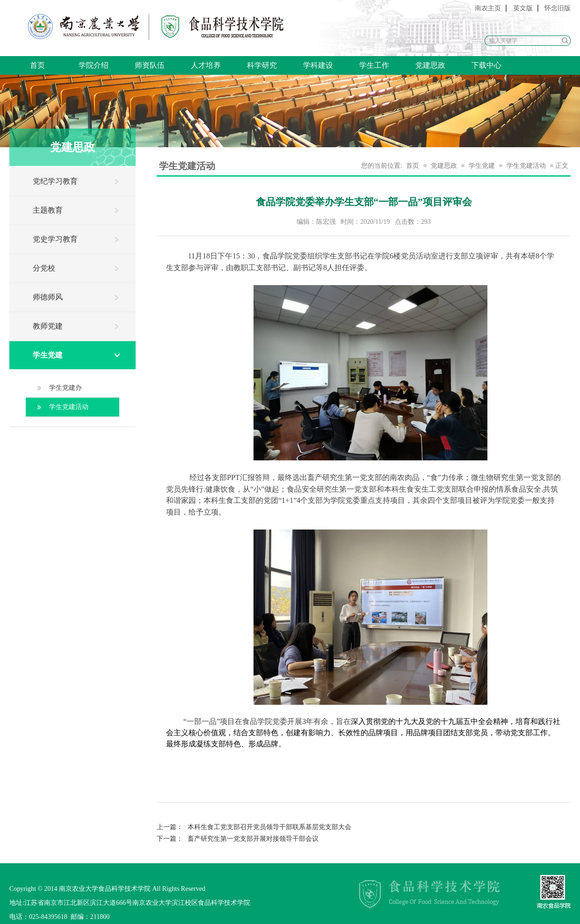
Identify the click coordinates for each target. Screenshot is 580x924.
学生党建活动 (69, 407)
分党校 (44, 268)
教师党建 (48, 326)
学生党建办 (65, 388)
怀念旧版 (558, 8)
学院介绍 (94, 65)
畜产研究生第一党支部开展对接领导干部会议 (238, 839)
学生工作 (374, 65)
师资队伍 (150, 65)
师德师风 (48, 297)
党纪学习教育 (55, 181)
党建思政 (430, 65)
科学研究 (262, 65)
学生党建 (48, 355)
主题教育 (48, 210)
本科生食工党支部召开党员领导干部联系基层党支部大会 (254, 827)
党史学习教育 (55, 239)
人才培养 (206, 65)
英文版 (523, 8)
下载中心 (486, 65)
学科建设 (318, 65)
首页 (37, 65)
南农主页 (488, 8)
